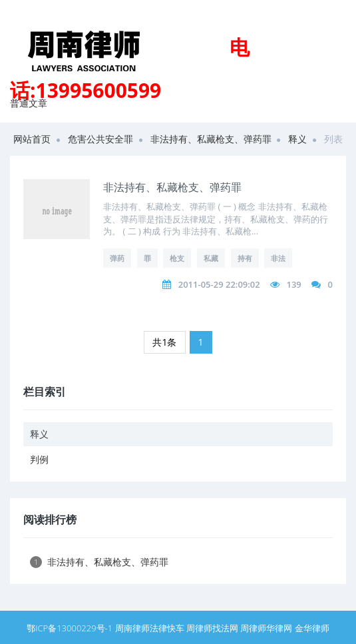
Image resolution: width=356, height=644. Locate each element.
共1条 (164, 342)
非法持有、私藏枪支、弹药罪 (211, 139)
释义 (297, 139)
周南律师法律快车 (150, 628)
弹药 (117, 258)
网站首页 (32, 139)
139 (293, 284)
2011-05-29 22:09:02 (219, 284)
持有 (245, 258)
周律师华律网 (266, 628)
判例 (39, 459)
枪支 (177, 258)
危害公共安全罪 (100, 139)
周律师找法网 (212, 628)
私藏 (211, 258)
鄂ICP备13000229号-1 (70, 628)
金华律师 (312, 628)
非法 (278, 258)
